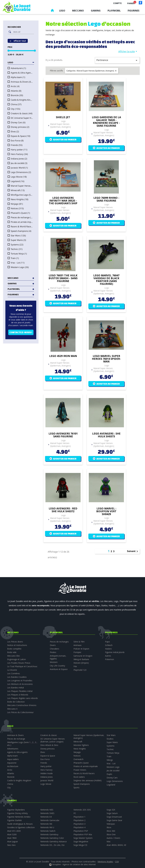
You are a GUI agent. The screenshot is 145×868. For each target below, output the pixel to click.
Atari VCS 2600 (14, 831)
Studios (110, 739)
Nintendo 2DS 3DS (82, 810)
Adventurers (18, 68)
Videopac (111, 824)
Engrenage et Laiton (16, 659)
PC (75, 813)
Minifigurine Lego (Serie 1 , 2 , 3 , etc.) (22, 195)
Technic (17, 249)
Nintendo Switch (48, 831)
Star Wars (18, 235)
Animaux (77, 645)
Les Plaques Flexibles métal (20, 691)
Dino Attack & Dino (49, 745)
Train (15, 258)
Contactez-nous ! (21, 332)
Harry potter (19, 150)
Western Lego (20, 267)
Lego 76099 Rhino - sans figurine (106, 199)
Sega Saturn (112, 813)
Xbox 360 (111, 831)
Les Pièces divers (15, 642)
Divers (53, 645)
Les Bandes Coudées (17, 677)
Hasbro (108, 649)
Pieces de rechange (22, 217)
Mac (109, 841)
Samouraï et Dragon (83, 656)
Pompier (77, 652)
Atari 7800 (12, 838)
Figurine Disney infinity (17, 813)
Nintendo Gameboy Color (52, 838)
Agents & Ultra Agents (22, 73)
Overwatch (78, 759)
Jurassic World (19, 168)
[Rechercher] (23, 32)
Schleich (109, 645)
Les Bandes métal (16, 688)
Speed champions (21, 231)
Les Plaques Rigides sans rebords (23, 698)
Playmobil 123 (80, 670)
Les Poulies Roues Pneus (19, 663)
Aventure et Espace (59, 669)
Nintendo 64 (46, 817)
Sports (76, 788)
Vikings (110, 760)
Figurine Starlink (14, 820)
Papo (107, 642)
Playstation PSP (81, 831)
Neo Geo (11, 845)
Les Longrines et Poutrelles (20, 681)
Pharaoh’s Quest (20, 213)
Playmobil (114, 11)
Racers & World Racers (22, 226)
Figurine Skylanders (16, 810)
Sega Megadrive (81, 841)
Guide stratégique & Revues (20, 824)
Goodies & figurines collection (21, 827)
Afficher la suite (127, 51)
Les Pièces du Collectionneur (20, 712)
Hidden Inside (47, 773)
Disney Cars (18, 122)
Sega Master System (83, 838)
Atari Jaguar (13, 841)
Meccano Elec (14, 656)
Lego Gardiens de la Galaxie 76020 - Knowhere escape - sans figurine (106, 121)
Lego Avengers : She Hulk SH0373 (106, 435)
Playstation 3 (79, 824)
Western (54, 662)
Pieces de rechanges (59, 642)
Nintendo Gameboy (49, 834)
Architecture (13, 766)
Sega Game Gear (114, 820)
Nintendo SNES (47, 813)
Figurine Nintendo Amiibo (19, 817)
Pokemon (110, 659)
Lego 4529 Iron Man (63, 356)
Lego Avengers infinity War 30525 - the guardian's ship (63, 201)
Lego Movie (19, 177)
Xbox (109, 827)
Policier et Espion (81, 649)
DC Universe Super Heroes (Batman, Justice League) (22, 118)
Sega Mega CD (80, 845)
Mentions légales (105, 862)
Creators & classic (22, 113)
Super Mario (18, 240)
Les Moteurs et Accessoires (20, 684)
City (16, 109)
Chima (16, 104)
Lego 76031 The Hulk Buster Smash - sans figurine (63, 278)
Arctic (15, 86)
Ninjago (17, 204)
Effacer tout (18, 41)
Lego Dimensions (21, 172)
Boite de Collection (16, 702)
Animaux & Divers (22, 82)
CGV (117, 862)
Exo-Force (17, 140)
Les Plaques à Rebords (18, 695)
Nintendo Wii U (47, 827)
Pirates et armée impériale (22, 222)
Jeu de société (19, 163)
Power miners (80, 770)
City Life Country (57, 666)
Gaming (96, 11)
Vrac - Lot (18, 263)
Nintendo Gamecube (50, 820)
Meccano (78, 11)
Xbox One (111, 834)
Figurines (134, 11)
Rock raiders (79, 777)
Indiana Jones (19, 159)
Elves (15, 131)
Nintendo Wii (46, 824)
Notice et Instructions (17, 645)
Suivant (133, 551)
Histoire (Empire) (81, 663)
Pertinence (117, 60)
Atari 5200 (12, 834)
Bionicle (17, 95)
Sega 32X (111, 810)
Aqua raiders (13, 759)
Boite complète (14, 649)
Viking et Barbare (81, 659)
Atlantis (16, 91)
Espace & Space (21, 136)
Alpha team (18, 77)
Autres (108, 656)
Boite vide (12, 652)
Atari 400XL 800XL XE (116, 845)
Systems (17, 245)
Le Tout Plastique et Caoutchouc (22, 666)
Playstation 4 (79, 827)
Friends (17, 145)
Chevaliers (55, 649)
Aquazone (12, 763)
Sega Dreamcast (114, 817)
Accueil (52, 11)
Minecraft (18, 190)
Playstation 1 (79, 817)
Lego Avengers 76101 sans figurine (63, 435)
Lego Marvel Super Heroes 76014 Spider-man (106, 359)
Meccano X (12, 709)
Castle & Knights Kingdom (22, 100)
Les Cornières (14, 673)
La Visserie (12, 670)
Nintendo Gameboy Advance (54, 841)
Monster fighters (81, 745)
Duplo (109, 774)
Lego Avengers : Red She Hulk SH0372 (63, 510)
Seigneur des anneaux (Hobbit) (88, 780)
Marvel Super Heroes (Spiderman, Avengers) (22, 186)
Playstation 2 (79, 820)
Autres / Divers (113, 838)
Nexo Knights (20, 199)
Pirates (53, 652)
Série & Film (79, 642)
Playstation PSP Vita (83, 834)
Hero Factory (19, 154)
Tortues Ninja (19, 254)
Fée (75, 666)
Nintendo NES (47, 810)
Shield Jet (63, 117)
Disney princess (20, 127)
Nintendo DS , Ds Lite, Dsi (52, 845)
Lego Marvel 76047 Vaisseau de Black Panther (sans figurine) (106, 280)
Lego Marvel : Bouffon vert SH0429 (106, 511)
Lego (62, 11)
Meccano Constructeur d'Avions (22, 705)
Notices (17, 208)
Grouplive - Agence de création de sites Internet (74, 864)
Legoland (18, 181)
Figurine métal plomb (115, 652)
